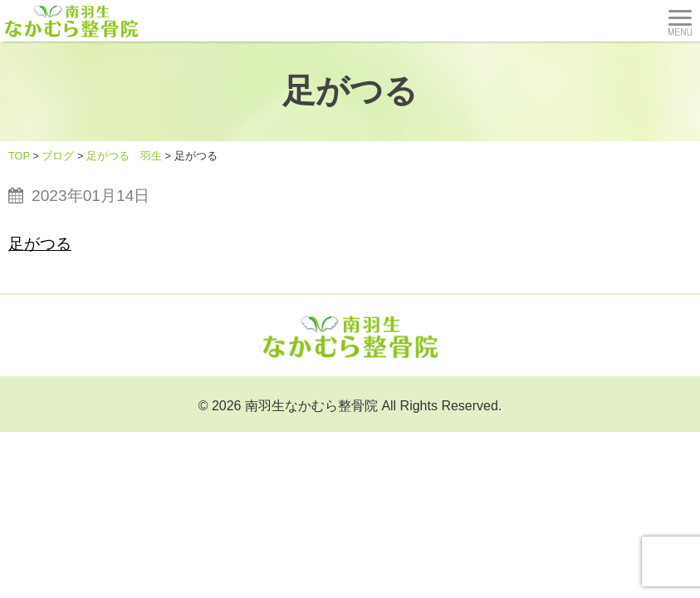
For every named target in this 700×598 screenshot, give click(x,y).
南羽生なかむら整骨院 (311, 406)
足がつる (40, 244)
